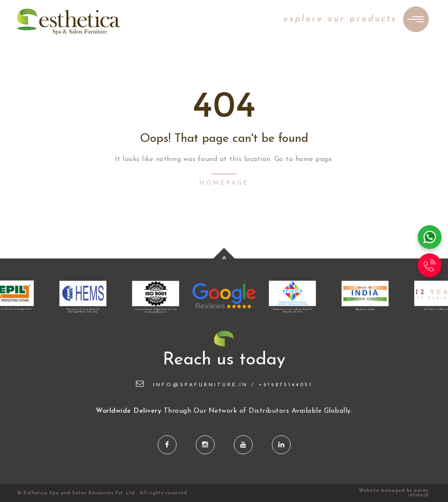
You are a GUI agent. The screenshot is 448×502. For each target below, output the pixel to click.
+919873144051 (286, 385)
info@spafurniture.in (192, 385)
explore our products (340, 19)
